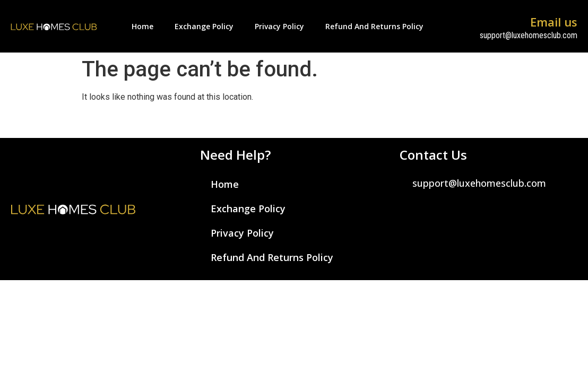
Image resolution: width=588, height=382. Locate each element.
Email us (554, 22)
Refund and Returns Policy (374, 26)
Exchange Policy (204, 26)
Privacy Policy (279, 26)
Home (142, 26)
